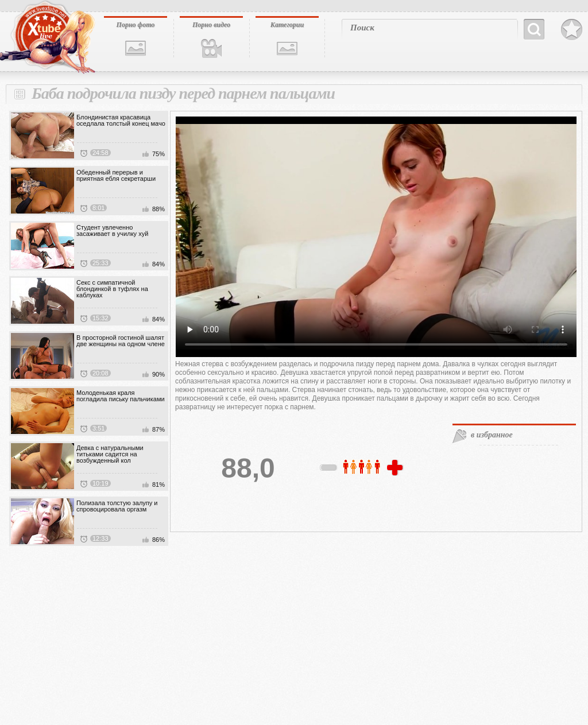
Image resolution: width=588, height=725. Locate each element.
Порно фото (136, 25)
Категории (287, 25)
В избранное (572, 30)
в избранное (492, 435)
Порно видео (211, 25)
